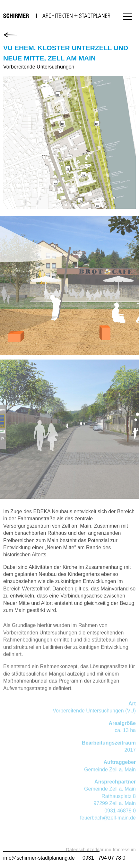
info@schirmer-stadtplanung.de (39, 858)
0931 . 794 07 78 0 (104, 858)
